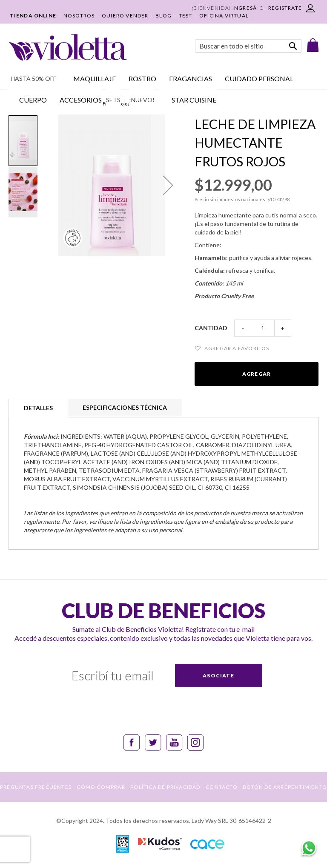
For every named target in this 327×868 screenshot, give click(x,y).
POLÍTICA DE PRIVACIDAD (165, 787)
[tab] (38, 408)
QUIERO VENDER (125, 16)
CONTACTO (222, 787)
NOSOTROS (79, 16)
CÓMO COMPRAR (101, 787)
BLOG (163, 16)
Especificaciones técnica (125, 407)
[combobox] (248, 46)
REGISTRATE (285, 8)
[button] (168, 185)
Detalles (38, 408)
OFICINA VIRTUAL (224, 16)
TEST (186, 16)
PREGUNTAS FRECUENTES (36, 787)
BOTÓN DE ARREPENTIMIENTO (285, 787)
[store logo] (68, 47)
